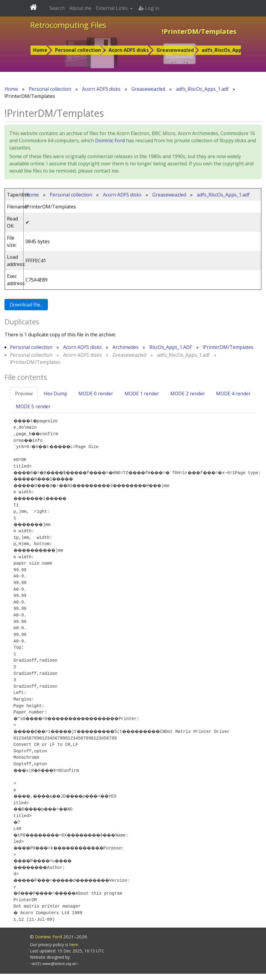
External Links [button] (113, 8)
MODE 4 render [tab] (233, 394)
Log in (149, 8)
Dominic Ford (110, 140)
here (74, 951)
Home (40, 50)
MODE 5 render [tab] (33, 406)
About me (80, 8)
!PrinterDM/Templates (228, 347)
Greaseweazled (175, 50)
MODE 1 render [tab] (142, 394)
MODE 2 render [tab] (188, 394)
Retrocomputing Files (68, 25)
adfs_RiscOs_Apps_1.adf (230, 50)
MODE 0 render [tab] (96, 394)
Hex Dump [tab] (56, 394)
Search (57, 8)
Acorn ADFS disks (129, 50)
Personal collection (78, 50)
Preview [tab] (24, 394)
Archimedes (126, 347)
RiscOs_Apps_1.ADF (171, 347)
